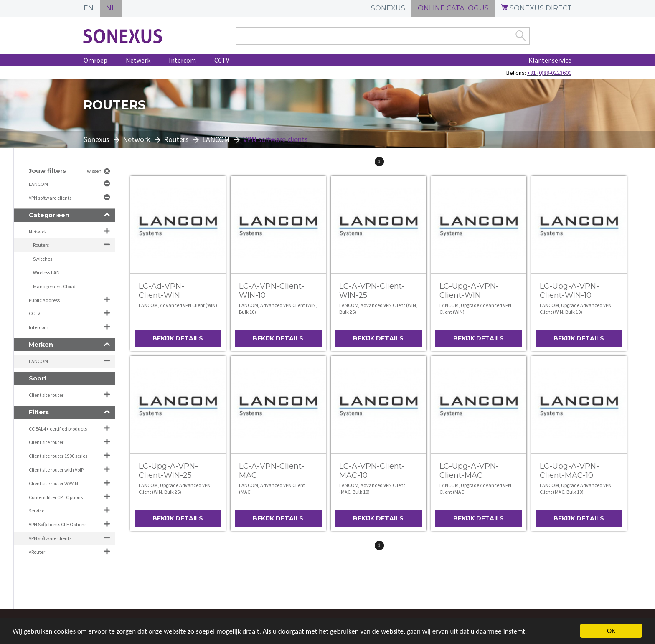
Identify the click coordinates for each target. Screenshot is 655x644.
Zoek (520, 35)
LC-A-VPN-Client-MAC (272, 471)
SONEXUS (388, 8)
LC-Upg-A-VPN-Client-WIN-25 (168, 471)
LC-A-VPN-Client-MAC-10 (372, 471)
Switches (43, 259)
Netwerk (138, 60)
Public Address (44, 300)
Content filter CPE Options (56, 497)
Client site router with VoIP (56, 470)
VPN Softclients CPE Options (58, 524)
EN (89, 8)
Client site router (46, 395)
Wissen (94, 171)
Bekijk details (178, 338)
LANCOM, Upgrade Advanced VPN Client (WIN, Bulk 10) (576, 308)
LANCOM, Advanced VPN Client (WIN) (178, 305)
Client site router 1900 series (58, 456)
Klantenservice (550, 60)
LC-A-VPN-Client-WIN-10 (272, 291)
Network (137, 139)
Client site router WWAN (53, 483)
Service (37, 511)
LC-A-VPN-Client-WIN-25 (372, 291)
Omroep (95, 60)
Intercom (182, 60)
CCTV (222, 60)
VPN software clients (51, 198)
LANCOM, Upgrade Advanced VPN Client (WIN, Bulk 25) (175, 488)
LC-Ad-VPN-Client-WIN (161, 291)
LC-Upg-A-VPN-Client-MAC (469, 471)
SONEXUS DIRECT (537, 8)
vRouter (37, 552)
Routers (176, 139)
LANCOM (216, 139)
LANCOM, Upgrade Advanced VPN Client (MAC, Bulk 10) (576, 488)
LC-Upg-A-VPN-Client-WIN (469, 291)
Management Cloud (54, 286)
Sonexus (96, 139)
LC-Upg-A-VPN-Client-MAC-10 (569, 471)
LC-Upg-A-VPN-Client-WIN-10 (569, 291)
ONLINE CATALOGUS (453, 8)
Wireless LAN (46, 273)
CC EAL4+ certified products (58, 429)
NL (111, 8)
